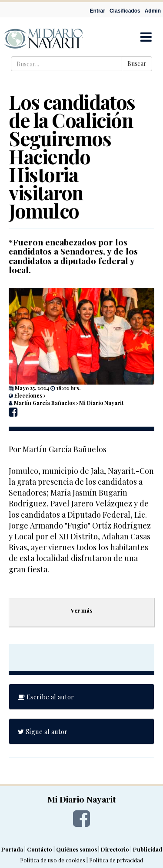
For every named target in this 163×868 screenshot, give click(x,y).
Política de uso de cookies (53, 860)
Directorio (115, 849)
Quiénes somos (77, 849)
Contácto (40, 849)
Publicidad (148, 849)
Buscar (137, 64)
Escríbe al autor (46, 697)
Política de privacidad (116, 860)
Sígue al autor (43, 731)
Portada (12, 849)
